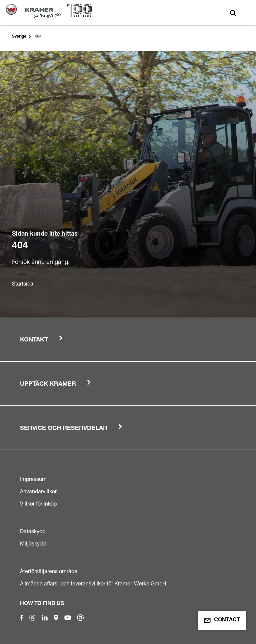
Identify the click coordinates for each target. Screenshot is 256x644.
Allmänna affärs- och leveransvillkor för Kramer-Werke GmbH (93, 583)
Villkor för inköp (38, 504)
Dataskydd (33, 531)
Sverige (19, 37)
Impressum (33, 479)
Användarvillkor (38, 491)
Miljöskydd (33, 543)
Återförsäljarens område (49, 571)
